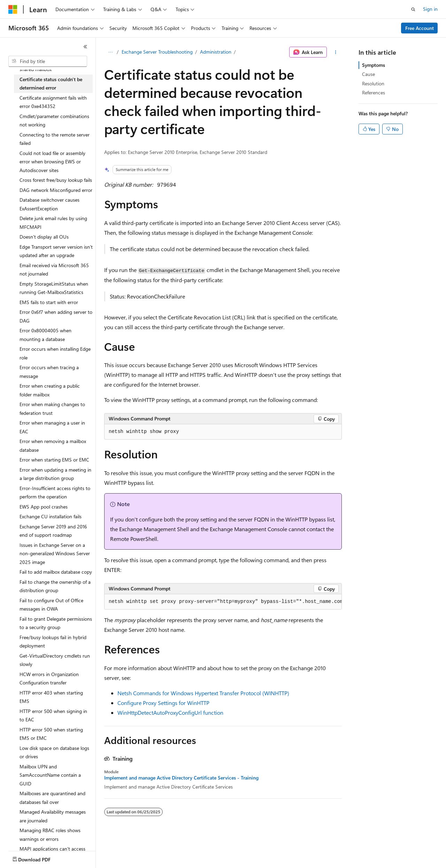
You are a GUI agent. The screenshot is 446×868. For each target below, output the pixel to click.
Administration (216, 52)
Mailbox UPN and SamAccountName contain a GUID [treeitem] (50, 775)
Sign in (430, 9)
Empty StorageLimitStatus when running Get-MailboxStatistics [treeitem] (54, 288)
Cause (368, 74)
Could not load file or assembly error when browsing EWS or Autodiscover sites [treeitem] (52, 162)
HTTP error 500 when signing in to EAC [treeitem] (53, 715)
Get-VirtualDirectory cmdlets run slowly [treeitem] (55, 660)
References (374, 92)
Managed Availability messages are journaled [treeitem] (53, 816)
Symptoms (374, 65)
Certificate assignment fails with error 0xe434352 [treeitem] (53, 102)
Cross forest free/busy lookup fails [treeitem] (56, 180)
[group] (223, 602)
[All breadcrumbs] (110, 52)
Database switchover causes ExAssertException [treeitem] (49, 204)
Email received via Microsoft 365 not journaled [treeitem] (54, 270)
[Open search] (413, 9)
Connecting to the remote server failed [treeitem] (55, 139)
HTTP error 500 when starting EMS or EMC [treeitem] (51, 734)
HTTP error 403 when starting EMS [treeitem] (51, 697)
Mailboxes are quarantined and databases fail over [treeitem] (52, 798)
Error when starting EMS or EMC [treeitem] (54, 460)
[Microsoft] (13, 9)
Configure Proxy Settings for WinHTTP (163, 703)
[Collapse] (85, 47)
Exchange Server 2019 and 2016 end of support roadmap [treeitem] (53, 531)
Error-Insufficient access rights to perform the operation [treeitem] (55, 493)
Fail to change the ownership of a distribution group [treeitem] (55, 586)
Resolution (373, 83)
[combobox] (48, 61)
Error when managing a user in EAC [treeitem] (52, 427)
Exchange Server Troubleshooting (157, 52)
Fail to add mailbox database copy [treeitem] (56, 572)
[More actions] (336, 52)
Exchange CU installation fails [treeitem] (51, 516)
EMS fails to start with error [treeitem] (49, 302)
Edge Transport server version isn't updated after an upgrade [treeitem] (56, 251)
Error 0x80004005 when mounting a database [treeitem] (45, 335)
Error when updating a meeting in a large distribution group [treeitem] (55, 474)
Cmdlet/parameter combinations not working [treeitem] (54, 121)
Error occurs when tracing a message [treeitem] (49, 372)
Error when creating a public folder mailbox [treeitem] (50, 390)
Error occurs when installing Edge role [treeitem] (55, 353)
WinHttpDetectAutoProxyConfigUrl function (170, 712)
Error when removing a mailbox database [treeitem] (53, 445)
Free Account (420, 28)
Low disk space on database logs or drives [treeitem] (54, 752)
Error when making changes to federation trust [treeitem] (52, 409)
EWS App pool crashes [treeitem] (44, 507)
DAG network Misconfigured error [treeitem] (56, 190)
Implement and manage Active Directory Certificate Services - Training (181, 778)
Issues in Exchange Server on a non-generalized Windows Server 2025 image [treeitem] (55, 553)
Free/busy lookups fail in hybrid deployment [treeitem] (53, 642)
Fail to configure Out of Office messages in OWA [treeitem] (51, 605)
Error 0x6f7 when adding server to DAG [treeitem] (56, 316)
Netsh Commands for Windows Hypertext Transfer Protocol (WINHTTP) (203, 693)
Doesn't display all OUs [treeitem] (44, 237)
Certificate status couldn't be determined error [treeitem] (51, 84)
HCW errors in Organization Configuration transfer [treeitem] (49, 679)
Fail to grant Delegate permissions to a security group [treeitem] (56, 623)
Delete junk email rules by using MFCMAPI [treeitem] (53, 223)
